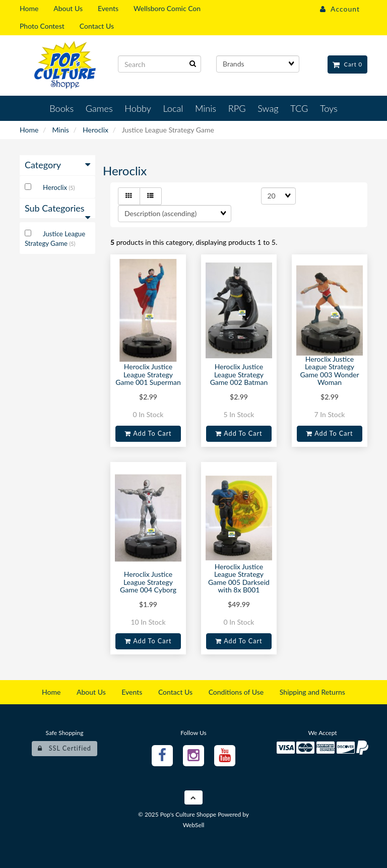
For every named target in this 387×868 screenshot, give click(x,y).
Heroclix (95, 130)
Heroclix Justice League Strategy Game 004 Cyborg (148, 582)
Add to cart (148, 433)
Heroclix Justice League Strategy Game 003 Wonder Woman (329, 371)
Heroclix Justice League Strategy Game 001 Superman (148, 374)
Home (29, 130)
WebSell (194, 825)
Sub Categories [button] (57, 211)
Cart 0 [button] (347, 64)
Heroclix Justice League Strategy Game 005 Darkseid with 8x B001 (239, 578)
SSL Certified (64, 748)
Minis (60, 130)
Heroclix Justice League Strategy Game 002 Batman (239, 374)
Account (340, 9)
